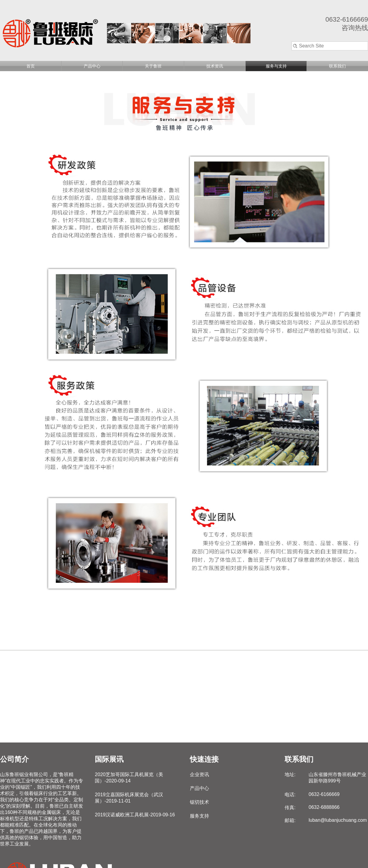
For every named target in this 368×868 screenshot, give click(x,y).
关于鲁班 (153, 66)
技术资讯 (215, 66)
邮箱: (290, 820)
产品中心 (92, 66)
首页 (31, 66)
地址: (290, 774)
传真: (290, 808)
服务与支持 (276, 66)
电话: (290, 795)
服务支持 (199, 816)
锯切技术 (199, 802)
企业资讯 (199, 774)
